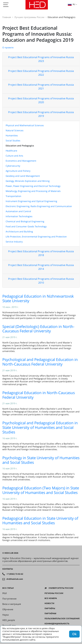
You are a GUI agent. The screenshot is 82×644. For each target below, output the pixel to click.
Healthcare (11, 151)
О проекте (8, 47)
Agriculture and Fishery (18, 171)
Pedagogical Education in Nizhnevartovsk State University (38, 298)
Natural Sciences (15, 130)
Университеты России (61, 588)
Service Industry (14, 242)
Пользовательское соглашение (62, 619)
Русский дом (9, 626)
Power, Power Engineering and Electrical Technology (33, 186)
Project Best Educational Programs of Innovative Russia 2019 (41, 114)
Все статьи (8, 588)
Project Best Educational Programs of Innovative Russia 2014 (41, 267)
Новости (49, 603)
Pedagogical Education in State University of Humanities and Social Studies (40, 520)
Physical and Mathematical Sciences (25, 125)
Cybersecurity (13, 166)
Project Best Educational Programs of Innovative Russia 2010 (41, 281)
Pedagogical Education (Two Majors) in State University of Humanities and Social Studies (41, 490)
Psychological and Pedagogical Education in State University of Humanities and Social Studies (40, 427)
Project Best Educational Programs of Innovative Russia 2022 (41, 73)
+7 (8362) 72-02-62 (15, 574)
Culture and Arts (14, 156)
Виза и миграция (12, 604)
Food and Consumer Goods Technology (26, 226)
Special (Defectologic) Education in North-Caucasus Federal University (38, 329)
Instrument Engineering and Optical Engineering (31, 201)
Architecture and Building (19, 231)
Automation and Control (18, 211)
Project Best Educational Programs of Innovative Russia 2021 (41, 87)
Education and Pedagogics (20, 146)
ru (71, 4)
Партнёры (50, 608)
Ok (74, 634)
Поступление (9, 599)
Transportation (13, 196)
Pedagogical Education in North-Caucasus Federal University (39, 395)
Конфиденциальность (57, 624)
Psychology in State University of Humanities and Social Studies (41, 460)
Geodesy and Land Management (23, 176)
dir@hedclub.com (15, 579)
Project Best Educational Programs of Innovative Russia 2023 (41, 59)
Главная (7, 17)
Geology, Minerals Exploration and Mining (28, 181)
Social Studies (13, 141)
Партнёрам (50, 614)
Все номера (51, 598)
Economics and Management (21, 161)
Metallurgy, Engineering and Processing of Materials (33, 191)
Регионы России (54, 593)
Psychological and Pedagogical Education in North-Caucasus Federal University (40, 362)
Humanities (12, 135)
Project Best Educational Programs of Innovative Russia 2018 (41, 253)
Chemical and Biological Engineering (25, 221)
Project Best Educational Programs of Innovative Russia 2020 (41, 100)
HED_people (9, 620)
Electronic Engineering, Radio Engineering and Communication (39, 206)
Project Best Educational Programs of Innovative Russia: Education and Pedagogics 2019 (38, 34)
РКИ (5, 593)
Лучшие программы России (29, 17)
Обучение (8, 609)
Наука (6, 615)
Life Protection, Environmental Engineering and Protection (36, 237)
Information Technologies (19, 216)
